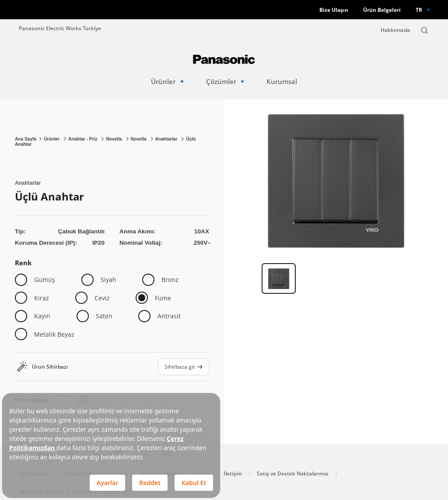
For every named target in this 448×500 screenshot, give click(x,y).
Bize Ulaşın (334, 10)
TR (419, 10)
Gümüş (45, 280)
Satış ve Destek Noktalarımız (293, 474)
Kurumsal (282, 82)
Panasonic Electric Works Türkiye (60, 28)
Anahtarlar (167, 139)
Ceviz (102, 298)
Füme (163, 298)
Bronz (170, 280)
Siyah (108, 280)
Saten (104, 316)
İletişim (233, 474)
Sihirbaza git (184, 366)
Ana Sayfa (26, 139)
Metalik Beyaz (54, 334)
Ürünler (167, 82)
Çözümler (225, 82)
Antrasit (169, 316)
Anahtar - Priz (83, 139)
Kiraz (42, 298)
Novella (114, 139)
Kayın (42, 316)
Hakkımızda (395, 30)
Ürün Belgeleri (382, 10)
